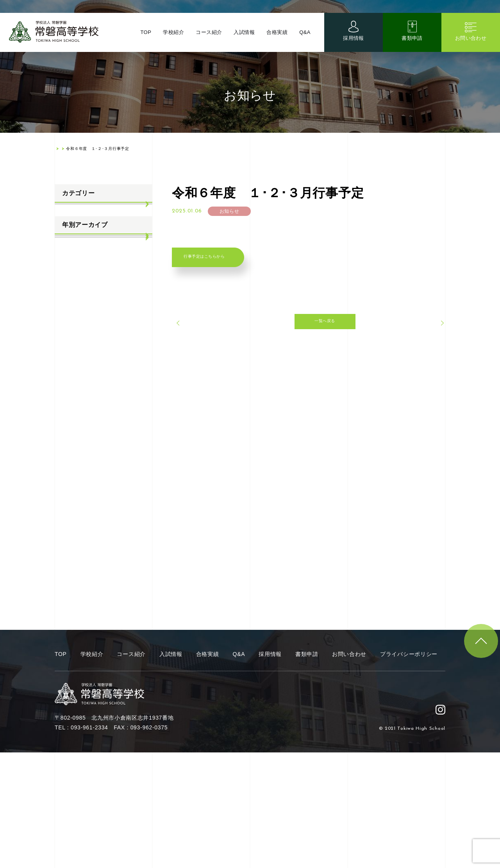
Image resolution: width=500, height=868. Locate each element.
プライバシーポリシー (409, 770)
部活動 (70, 270)
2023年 (71, 377)
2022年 (71, 396)
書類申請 (412, 45)
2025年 (71, 338)
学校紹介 (172, 39)
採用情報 (354, 45)
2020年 (71, 435)
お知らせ (73, 212)
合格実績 (277, 39)
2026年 (71, 319)
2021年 (71, 415)
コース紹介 (208, 39)
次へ (428, 336)
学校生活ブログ (81, 250)
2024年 (71, 358)
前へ (189, 336)
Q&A (305, 39)
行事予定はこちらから (221, 262)
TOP (144, 39)
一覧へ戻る (309, 336)
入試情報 (244, 39)
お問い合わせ (471, 45)
